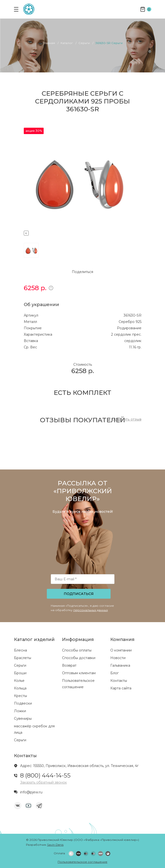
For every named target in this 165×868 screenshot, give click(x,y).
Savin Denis (55, 845)
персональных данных (91, 610)
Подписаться (79, 594)
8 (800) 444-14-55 (45, 775)
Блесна (20, 650)
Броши (20, 673)
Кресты (20, 696)
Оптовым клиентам (79, 673)
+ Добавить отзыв (125, 419)
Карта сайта (121, 688)
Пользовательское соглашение (82, 862)
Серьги (20, 665)
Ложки (20, 711)
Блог (114, 673)
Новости (118, 658)
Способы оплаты (77, 650)
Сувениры (23, 719)
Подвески (23, 703)
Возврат (69, 665)
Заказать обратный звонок (44, 782)
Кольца (20, 688)
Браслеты (23, 658)
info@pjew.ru (31, 792)
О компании (121, 650)
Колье (19, 681)
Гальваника (120, 665)
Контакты (119, 681)
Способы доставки (79, 658)
